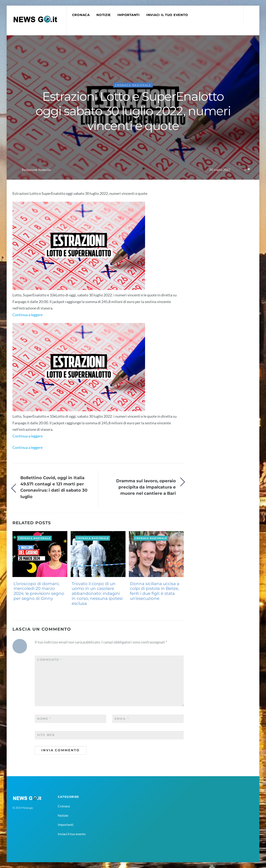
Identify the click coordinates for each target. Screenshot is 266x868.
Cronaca (81, 15)
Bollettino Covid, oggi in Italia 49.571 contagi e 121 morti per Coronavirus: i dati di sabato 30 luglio (54, 487)
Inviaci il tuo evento (167, 15)
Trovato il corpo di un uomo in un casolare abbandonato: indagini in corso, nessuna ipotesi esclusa (97, 594)
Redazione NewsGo (36, 170)
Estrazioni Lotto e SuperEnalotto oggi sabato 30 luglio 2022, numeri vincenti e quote (133, 111)
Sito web (46, 735)
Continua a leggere (28, 315)
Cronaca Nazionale (133, 85)
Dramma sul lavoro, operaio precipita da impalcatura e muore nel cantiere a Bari (146, 487)
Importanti (129, 15)
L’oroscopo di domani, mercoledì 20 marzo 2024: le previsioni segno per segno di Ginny (39, 591)
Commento (50, 660)
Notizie (104, 15)
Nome (44, 719)
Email (122, 719)
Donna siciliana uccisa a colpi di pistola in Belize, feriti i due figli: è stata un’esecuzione (155, 591)
